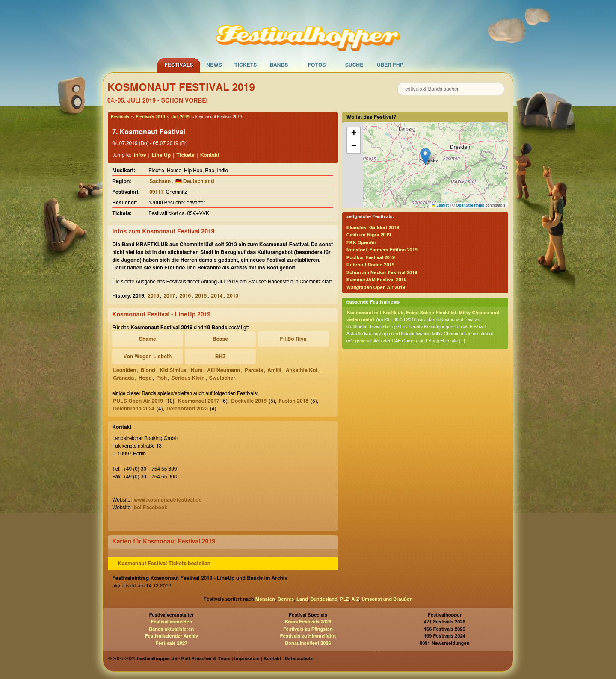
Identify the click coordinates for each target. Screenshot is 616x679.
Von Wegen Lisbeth (147, 357)
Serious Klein (188, 378)
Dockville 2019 (249, 401)
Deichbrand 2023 (187, 409)
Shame (148, 339)
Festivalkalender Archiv (171, 636)
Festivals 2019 (150, 117)
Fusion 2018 (293, 401)
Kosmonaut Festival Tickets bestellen (164, 564)
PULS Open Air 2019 (138, 401)
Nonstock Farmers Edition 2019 (382, 250)
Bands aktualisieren (171, 629)
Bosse (220, 339)
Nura (197, 370)
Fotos (317, 65)
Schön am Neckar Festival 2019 (382, 273)
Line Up (161, 155)
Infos (140, 155)
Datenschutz (299, 659)
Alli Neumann (224, 370)
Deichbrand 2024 (134, 409)
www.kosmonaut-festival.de (168, 500)
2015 (201, 296)
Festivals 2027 (171, 643)
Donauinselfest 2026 (308, 643)
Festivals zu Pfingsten (308, 629)
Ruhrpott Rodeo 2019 (370, 265)
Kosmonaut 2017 (198, 401)
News (214, 65)
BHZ (221, 357)
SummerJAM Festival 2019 (376, 280)
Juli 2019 (180, 117)
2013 (233, 296)
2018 (153, 296)
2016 (185, 296)
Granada (123, 378)
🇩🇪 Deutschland (195, 181)
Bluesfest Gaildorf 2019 (373, 228)
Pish (161, 378)
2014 (217, 296)
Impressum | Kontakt (258, 659)
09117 (156, 192)
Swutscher (222, 378)
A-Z (355, 599)
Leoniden (124, 370)
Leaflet (440, 205)
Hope (145, 378)
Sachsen (160, 181)
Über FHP (390, 65)
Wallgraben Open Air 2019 (376, 288)
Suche (354, 65)
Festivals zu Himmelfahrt (308, 636)
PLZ (345, 599)
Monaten (265, 599)
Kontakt (210, 155)
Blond (148, 370)
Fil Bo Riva (293, 339)
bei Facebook (151, 508)
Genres (286, 599)
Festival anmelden (171, 622)
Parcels (254, 370)
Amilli (274, 370)
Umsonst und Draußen (387, 599)
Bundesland (324, 599)
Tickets (246, 65)
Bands (279, 65)
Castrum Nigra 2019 (369, 235)
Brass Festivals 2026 (308, 622)
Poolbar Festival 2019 (371, 258)
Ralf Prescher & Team (206, 659)
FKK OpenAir (361, 243)
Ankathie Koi (302, 370)
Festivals (179, 65)
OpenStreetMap (470, 205)
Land (302, 599)
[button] (425, 156)
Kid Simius (173, 370)
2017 (169, 296)
